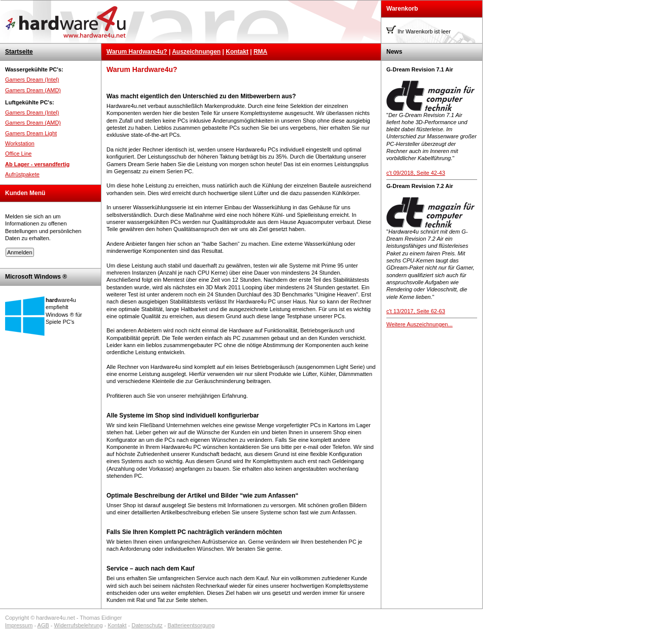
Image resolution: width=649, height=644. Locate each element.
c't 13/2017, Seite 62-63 (416, 311)
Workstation (20, 143)
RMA (260, 52)
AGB (43, 625)
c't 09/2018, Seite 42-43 (416, 173)
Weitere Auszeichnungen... (420, 324)
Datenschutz (147, 625)
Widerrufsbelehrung (79, 625)
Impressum (19, 625)
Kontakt (237, 52)
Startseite (19, 52)
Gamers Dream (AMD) (33, 90)
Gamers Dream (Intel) (32, 80)
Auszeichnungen (196, 52)
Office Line (18, 154)
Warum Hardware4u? (137, 52)
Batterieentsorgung (191, 625)
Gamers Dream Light (31, 133)
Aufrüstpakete (22, 174)
